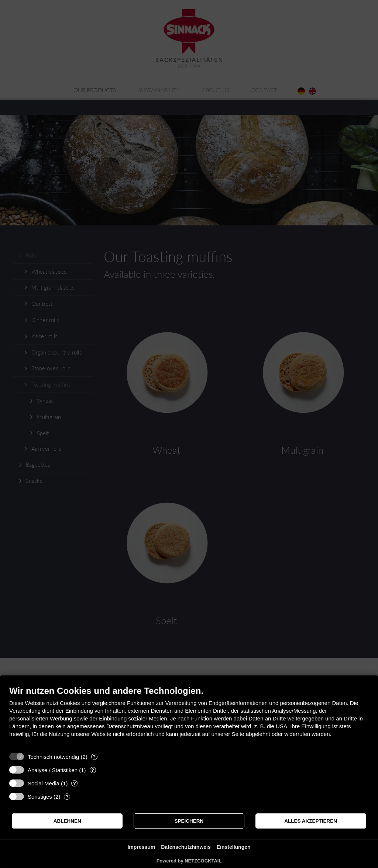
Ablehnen (67, 821)
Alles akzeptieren (311, 821)
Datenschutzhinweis (186, 847)
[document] (189, 717)
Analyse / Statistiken (53, 770)
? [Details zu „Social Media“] (75, 783)
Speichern (189, 821)
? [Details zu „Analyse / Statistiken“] (93, 770)
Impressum (141, 847)
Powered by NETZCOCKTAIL (189, 861)
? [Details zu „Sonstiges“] (67, 797)
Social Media (44, 783)
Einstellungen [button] (234, 847)
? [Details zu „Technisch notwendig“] (94, 757)
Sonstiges (40, 797)
